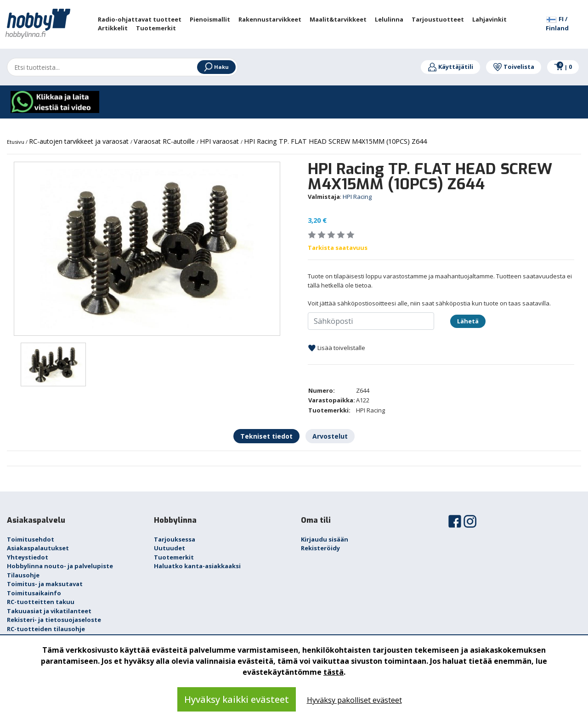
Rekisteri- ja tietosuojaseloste (54, 620)
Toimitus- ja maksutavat (45, 584)
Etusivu (16, 142)
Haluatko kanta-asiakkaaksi (197, 566)
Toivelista (514, 67)
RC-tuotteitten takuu (41, 602)
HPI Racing (357, 197)
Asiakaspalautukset (38, 548)
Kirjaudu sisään (325, 539)
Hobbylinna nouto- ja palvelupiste (60, 566)
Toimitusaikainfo (34, 593)
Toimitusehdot (31, 539)
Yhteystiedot (28, 557)
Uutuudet (170, 548)
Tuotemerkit (174, 557)
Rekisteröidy (320, 548)
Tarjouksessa (175, 539)
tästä (334, 672)
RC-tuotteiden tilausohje (46, 629)
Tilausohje (23, 575)
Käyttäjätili (450, 67)
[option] (147, 249)
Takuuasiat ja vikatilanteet (49, 611)
